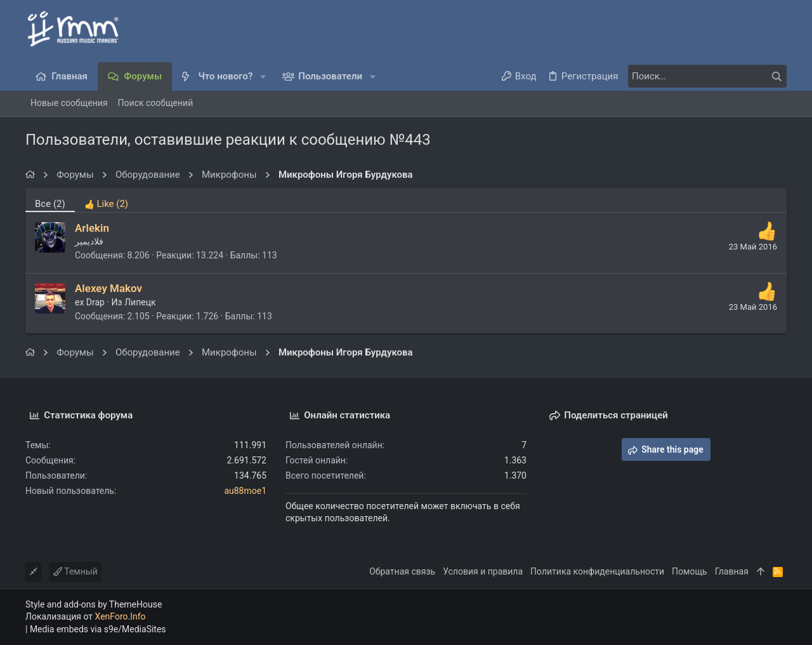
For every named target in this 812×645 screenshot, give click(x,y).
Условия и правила (483, 571)
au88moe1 (245, 491)
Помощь (690, 571)
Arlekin (92, 228)
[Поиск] (707, 76)
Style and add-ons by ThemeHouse (94, 604)
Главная (732, 571)
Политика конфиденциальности (597, 571)
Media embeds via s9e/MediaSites (98, 629)
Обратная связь (402, 571)
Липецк (140, 302)
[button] (263, 76)
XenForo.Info (121, 616)
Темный (75, 571)
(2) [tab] (50, 204)
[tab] (106, 200)
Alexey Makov (108, 288)
